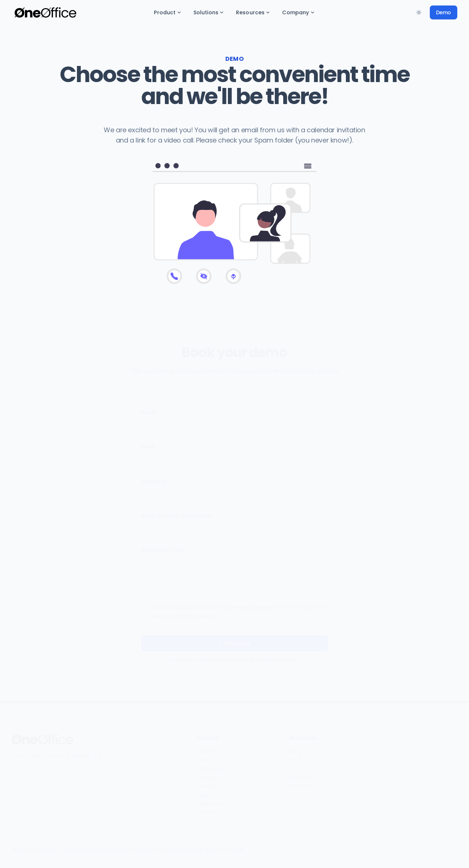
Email (148, 443)
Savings (207, 774)
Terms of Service (69, 753)
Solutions (209, 12)
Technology (212, 800)
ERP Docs (301, 774)
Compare (209, 765)
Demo (444, 12)
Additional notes (162, 547)
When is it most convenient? (176, 512)
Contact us (234, 640)
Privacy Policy (28, 753)
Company (298, 12)
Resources (253, 12)
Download (210, 809)
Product (168, 12)
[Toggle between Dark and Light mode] (419, 12)
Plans (204, 756)
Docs (296, 765)
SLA (97, 753)
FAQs (296, 756)
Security (207, 783)
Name (149, 409)
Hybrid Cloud (213, 791)
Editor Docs (304, 783)
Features (208, 747)
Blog (295, 747)
